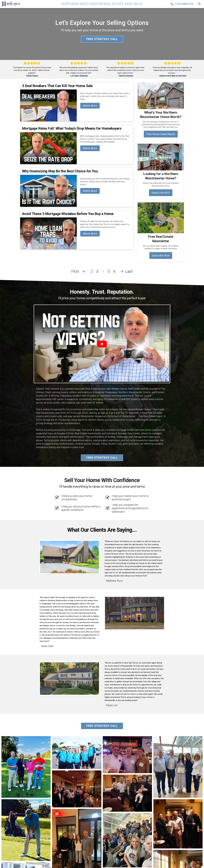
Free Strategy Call (102, 39)
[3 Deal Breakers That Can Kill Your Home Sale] (49, 105)
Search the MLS (161, 193)
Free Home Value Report (161, 134)
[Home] (10, 4)
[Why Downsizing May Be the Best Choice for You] (49, 191)
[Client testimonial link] (69, 557)
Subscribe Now (161, 256)
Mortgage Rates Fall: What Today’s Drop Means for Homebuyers (72, 128)
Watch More (90, 106)
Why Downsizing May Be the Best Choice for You (60, 171)
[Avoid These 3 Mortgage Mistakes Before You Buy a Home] (49, 233)
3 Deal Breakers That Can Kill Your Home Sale (57, 86)
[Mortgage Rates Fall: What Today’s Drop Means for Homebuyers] (49, 148)
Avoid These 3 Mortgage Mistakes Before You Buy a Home (68, 214)
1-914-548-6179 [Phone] (182, 4)
